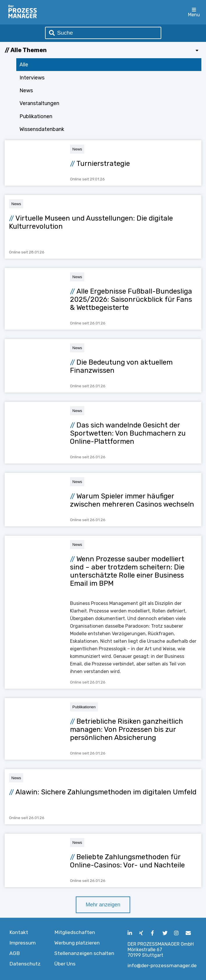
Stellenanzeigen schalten (84, 953)
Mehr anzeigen (103, 905)
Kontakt (19, 932)
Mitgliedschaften (75, 932)
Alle (24, 65)
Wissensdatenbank (42, 129)
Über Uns (65, 964)
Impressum (23, 943)
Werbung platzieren (77, 943)
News (26, 90)
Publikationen (36, 116)
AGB (15, 953)
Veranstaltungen (39, 103)
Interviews (32, 78)
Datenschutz (25, 964)
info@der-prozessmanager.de (162, 965)
